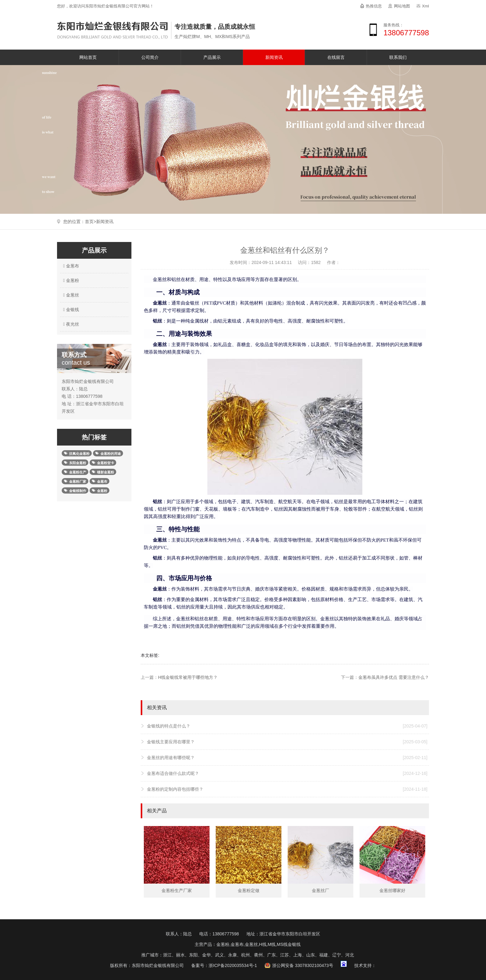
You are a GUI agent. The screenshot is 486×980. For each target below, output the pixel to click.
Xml (426, 6)
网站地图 (402, 6)
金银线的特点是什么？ (287, 726)
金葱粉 (70, 280)
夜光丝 (70, 324)
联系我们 (398, 57)
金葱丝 (70, 295)
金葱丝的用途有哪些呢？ (287, 758)
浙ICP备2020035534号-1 (233, 965)
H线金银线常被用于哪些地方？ (188, 677)
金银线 (70, 310)
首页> (91, 222)
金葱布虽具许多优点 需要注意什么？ (394, 677)
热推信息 (374, 6)
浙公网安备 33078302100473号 (303, 965)
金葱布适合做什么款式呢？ (287, 773)
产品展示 (212, 57)
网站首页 (88, 57)
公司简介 (150, 57)
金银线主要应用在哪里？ (287, 742)
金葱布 (70, 266)
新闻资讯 (274, 57)
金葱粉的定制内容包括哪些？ (287, 789)
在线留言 (336, 57)
